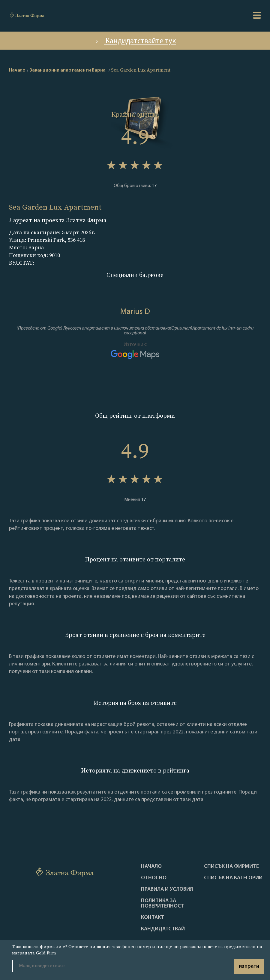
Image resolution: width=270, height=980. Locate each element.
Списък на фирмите (231, 867)
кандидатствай (163, 929)
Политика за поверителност (163, 904)
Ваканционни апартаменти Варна (67, 70)
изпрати (249, 966)
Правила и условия (167, 889)
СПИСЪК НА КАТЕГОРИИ (233, 878)
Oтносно (154, 878)
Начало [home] (17, 70)
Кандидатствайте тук (135, 41)
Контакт (153, 918)
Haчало (151, 867)
